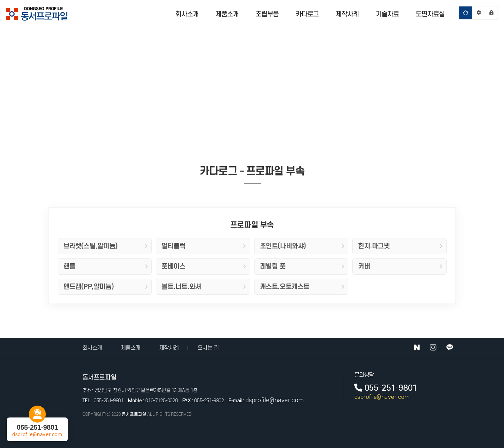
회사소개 (187, 14)
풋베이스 (204, 266)
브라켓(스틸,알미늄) (106, 246)
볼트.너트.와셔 (204, 287)
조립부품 (267, 14)
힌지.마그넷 (400, 246)
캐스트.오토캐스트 (302, 287)
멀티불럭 (204, 246)
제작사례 (347, 14)
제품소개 (227, 14)
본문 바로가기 (0, 0)
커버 (400, 266)
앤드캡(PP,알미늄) (106, 287)
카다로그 (307, 14)
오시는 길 (208, 348)
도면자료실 (430, 14)
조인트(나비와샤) (302, 246)
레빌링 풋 (302, 266)
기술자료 (387, 14)
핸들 (106, 266)
